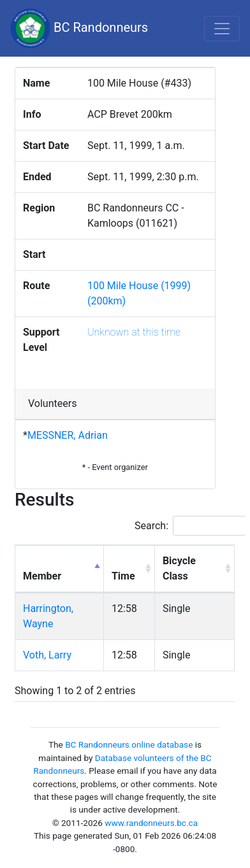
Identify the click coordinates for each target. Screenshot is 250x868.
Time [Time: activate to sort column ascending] (123, 576)
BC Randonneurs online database (129, 744)
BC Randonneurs (79, 28)
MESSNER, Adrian (68, 435)
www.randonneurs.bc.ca (151, 823)
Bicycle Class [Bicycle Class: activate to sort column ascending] (179, 568)
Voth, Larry (47, 655)
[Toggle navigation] (222, 29)
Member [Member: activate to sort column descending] (42, 576)
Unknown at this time (134, 332)
